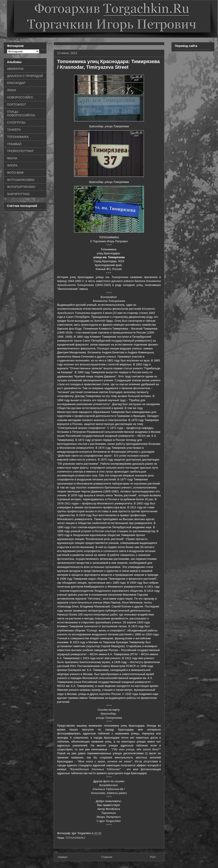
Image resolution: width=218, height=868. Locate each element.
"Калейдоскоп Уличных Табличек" (95, 769)
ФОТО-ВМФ (15, 173)
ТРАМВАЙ (14, 144)
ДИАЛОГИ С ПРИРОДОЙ (25, 76)
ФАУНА (12, 158)
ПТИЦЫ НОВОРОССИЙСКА (21, 114)
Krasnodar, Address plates (109, 793)
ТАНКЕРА (14, 130)
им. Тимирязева (117, 277)
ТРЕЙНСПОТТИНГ (20, 151)
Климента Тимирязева (109, 301)
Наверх (63, 857)
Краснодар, (109, 714)
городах (105, 694)
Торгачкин (109, 813)
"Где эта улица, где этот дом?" (136, 749)
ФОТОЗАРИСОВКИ (21, 180)
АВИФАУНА (15, 69)
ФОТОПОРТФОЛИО (21, 187)
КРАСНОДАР (16, 83)
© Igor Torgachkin (109, 821)
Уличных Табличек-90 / (109, 789)
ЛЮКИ (12, 90)
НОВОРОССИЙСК (20, 97)
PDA (153, 857)
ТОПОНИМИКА (75, 838)
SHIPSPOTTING (18, 194)
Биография (109, 297)
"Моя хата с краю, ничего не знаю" (105, 761)
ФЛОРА (12, 165)
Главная (107, 857)
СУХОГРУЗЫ (16, 122)
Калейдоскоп (109, 785)
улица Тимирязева (109, 718)
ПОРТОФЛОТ (16, 105)
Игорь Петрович (109, 817)
